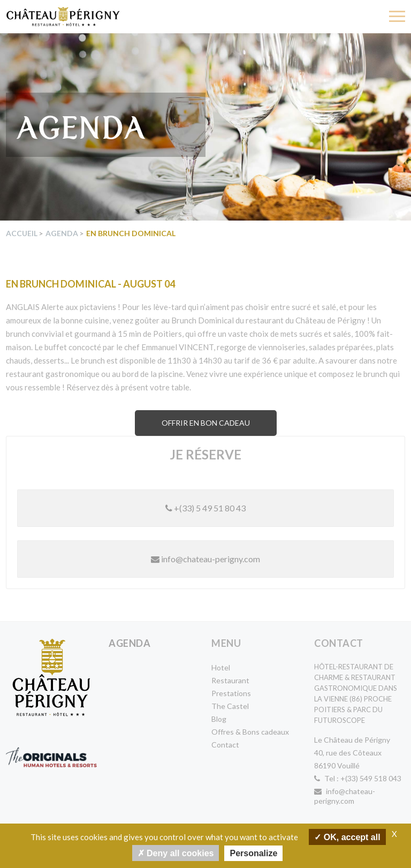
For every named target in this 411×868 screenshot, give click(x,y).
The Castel (230, 706)
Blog (219, 719)
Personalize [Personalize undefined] (253, 853)
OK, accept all (347, 837)
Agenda (62, 233)
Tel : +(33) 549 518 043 (358, 778)
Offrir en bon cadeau (206, 423)
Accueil (22, 233)
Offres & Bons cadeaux (250, 732)
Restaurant (230, 680)
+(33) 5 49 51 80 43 (205, 508)
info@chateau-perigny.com (205, 559)
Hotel (221, 667)
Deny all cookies (176, 853)
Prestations (231, 693)
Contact (225, 745)
